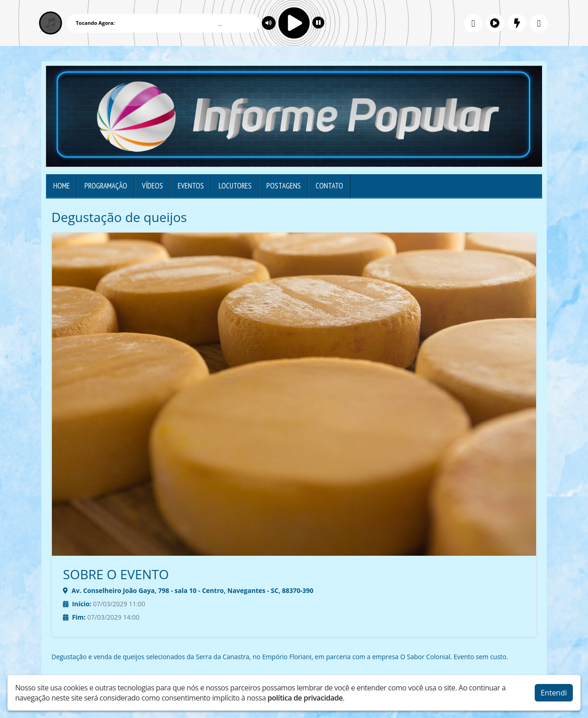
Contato (329, 186)
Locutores (235, 186)
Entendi (554, 690)
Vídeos (153, 186)
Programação (106, 186)
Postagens (284, 186)
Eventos (191, 186)
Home (62, 186)
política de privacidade (305, 695)
